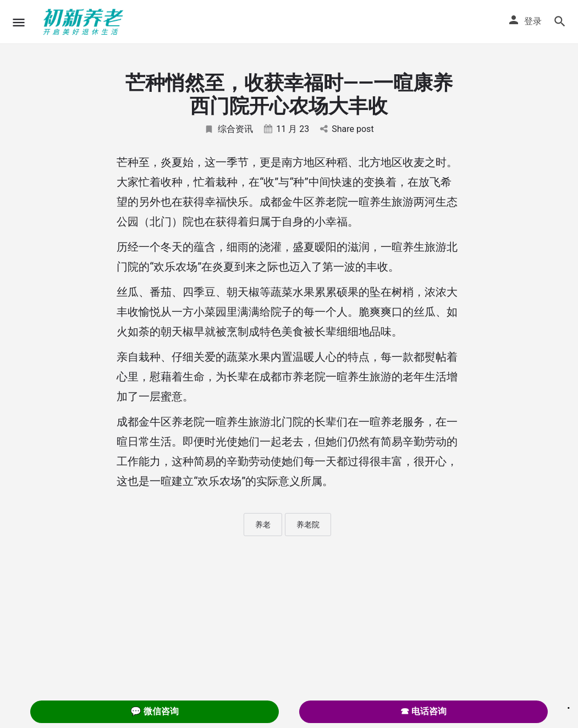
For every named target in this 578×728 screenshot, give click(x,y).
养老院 (308, 525)
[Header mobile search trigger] (560, 21)
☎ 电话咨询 (423, 711)
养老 (263, 525)
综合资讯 (229, 129)
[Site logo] (85, 22)
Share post (347, 129)
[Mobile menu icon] (19, 22)
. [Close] (569, 704)
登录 (533, 21)
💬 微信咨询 (155, 711)
